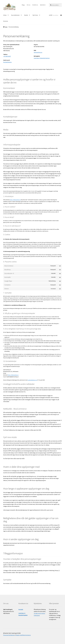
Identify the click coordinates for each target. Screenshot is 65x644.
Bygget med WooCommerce (23, 635)
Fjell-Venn (35, 15)
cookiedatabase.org (32, 380)
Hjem (6, 27)
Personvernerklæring (9, 635)
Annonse (6, 21)
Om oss (29, 5)
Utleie (5, 15)
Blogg (23, 5)
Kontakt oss (35, 5)
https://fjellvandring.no (15, 200)
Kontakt (21, 609)
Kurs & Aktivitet (15, 15)
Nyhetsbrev (43, 5)
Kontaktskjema (7, 62)
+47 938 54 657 (7, 56)
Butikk (26, 15)
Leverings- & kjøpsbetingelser (42, 58)
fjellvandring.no (38, 52)
